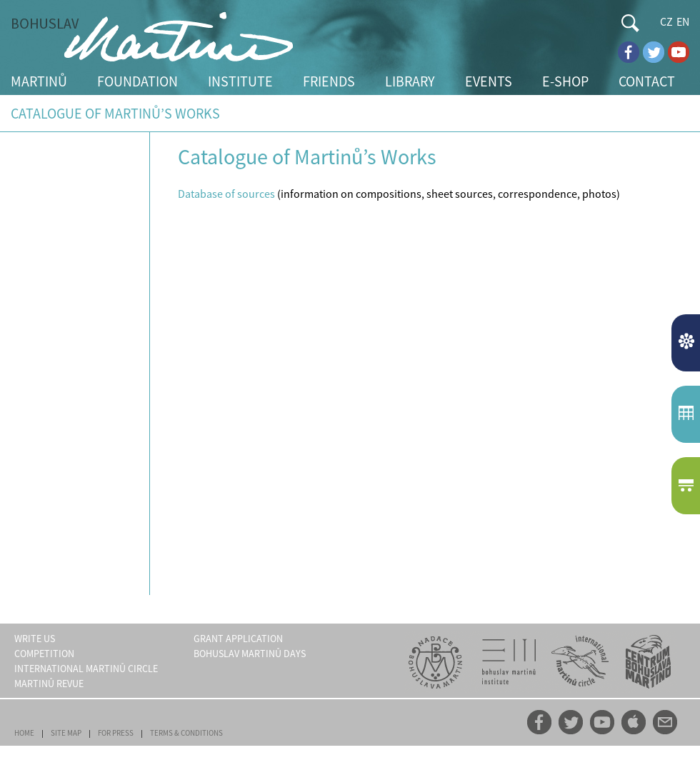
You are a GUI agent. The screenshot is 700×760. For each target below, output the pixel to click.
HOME (24, 733)
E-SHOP (565, 81)
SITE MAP (66, 733)
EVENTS (489, 81)
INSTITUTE (240, 81)
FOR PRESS (116, 733)
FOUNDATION (137, 81)
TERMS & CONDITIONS (186, 733)
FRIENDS (329, 81)
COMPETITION (44, 654)
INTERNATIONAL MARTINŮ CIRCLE (86, 669)
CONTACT (647, 81)
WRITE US (35, 639)
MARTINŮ (39, 81)
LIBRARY (410, 81)
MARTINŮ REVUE (49, 684)
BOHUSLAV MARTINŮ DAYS (250, 654)
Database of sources (226, 194)
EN (683, 21)
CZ (666, 21)
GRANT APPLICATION (238, 639)
